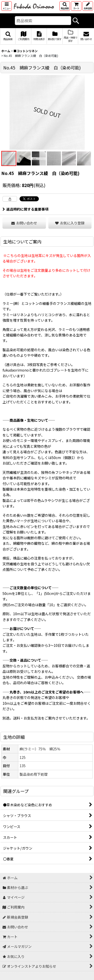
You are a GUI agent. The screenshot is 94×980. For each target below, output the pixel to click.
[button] (7, 6)
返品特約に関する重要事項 (25, 209)
